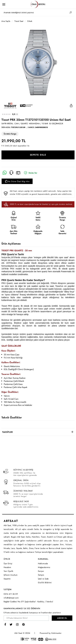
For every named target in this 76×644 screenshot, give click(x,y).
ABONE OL (62, 618)
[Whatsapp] (5, 173)
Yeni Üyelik (8, 571)
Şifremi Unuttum (11, 575)
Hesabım (7, 567)
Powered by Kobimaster (51, 633)
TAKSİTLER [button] (7, 432)
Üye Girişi (8, 563)
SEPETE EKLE (38, 155)
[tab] (38, 432)
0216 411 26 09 (11, 594)
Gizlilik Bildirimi (45, 583)
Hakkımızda (43, 563)
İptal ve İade (43, 579)
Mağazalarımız (44, 567)
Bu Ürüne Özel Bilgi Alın (17, 181)
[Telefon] (11, 173)
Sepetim (7, 579)
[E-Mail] (18, 173)
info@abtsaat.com (11, 598)
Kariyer (41, 571)
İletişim (41, 575)
